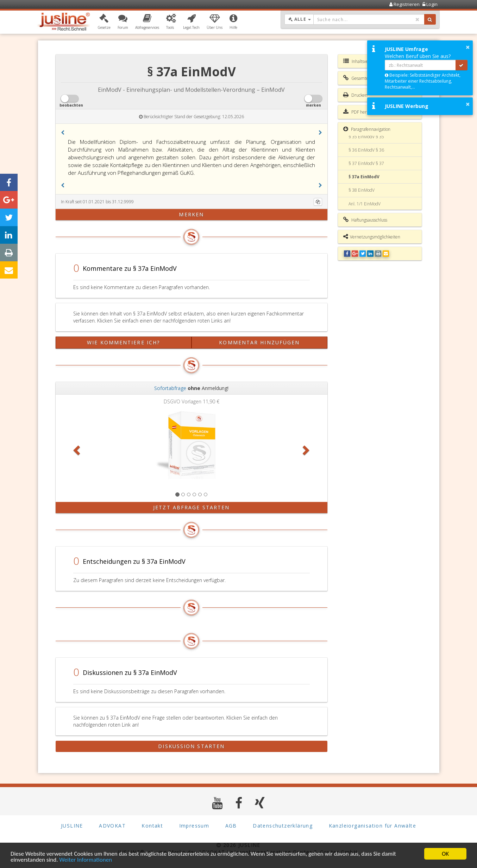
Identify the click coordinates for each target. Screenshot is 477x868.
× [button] (468, 47)
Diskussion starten (191, 746)
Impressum (194, 826)
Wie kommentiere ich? (123, 342)
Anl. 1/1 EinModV (365, 204)
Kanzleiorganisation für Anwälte (372, 826)
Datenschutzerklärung (283, 826)
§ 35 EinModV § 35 (366, 137)
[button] (104, 22)
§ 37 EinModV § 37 (366, 163)
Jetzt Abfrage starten (191, 507)
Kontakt (152, 826)
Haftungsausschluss (365, 220)
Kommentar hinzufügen (259, 342)
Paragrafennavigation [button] (367, 129)
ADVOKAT (112, 826)
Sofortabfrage (170, 388)
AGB (231, 826)
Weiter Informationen (86, 860)
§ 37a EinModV (364, 177)
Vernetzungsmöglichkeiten (372, 237)
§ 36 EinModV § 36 (366, 150)
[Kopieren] (318, 202)
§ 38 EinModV (362, 190)
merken (191, 214)
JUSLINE (72, 826)
